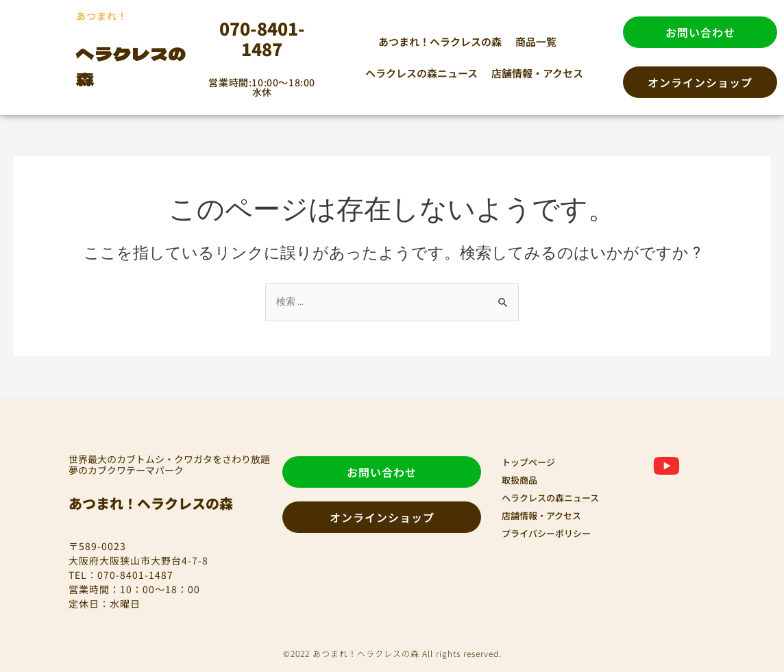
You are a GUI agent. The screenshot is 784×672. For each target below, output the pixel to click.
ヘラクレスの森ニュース (421, 73)
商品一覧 (536, 41)
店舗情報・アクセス (537, 73)
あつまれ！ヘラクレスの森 (440, 41)
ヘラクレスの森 (140, 65)
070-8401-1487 (262, 38)
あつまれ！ (109, 14)
